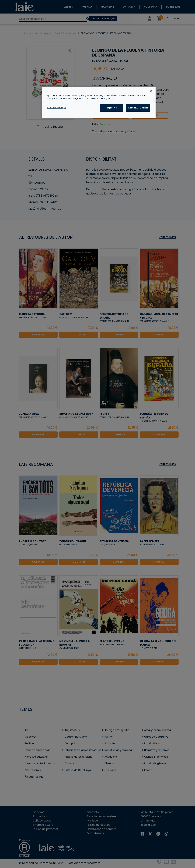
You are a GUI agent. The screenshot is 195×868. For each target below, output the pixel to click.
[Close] (151, 91)
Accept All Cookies (138, 108)
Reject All (112, 108)
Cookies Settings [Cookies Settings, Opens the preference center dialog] (56, 108)
